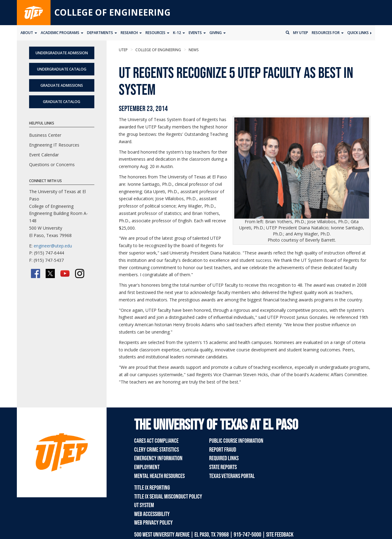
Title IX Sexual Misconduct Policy (168, 497)
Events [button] (197, 33)
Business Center (45, 135)
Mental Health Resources (159, 476)
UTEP (123, 50)
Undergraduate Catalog (62, 69)
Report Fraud (223, 450)
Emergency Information (158, 458)
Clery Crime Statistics (156, 450)
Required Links (224, 458)
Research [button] (131, 33)
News (193, 50)
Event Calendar (44, 155)
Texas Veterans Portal (232, 476)
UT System (144, 505)
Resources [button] (157, 33)
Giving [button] (218, 33)
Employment (147, 467)
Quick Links (359, 33)
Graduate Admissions (62, 85)
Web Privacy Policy (153, 523)
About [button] (29, 33)
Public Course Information (236, 441)
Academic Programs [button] (62, 33)
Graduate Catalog (62, 102)
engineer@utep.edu (53, 246)
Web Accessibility (152, 514)
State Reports (223, 467)
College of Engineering (112, 12)
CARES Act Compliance (156, 441)
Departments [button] (102, 33)
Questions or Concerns (52, 164)
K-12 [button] (179, 33)
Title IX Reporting (152, 488)
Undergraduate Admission (62, 53)
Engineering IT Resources (54, 145)
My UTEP (301, 33)
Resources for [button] (328, 33)
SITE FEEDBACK (280, 535)
